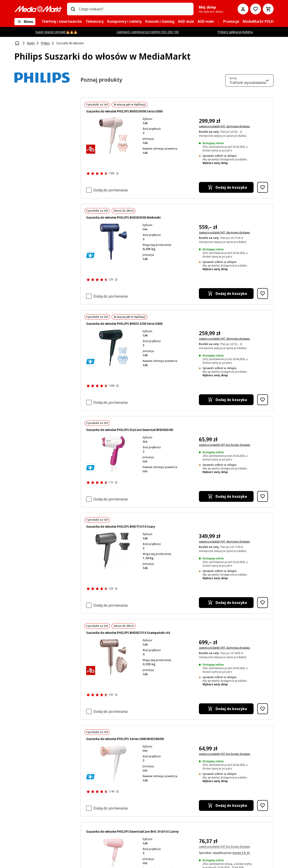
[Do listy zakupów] (256, 9)
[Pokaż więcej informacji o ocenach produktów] (117, 173)
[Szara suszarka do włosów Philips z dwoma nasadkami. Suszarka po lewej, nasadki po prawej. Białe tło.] (114, 551)
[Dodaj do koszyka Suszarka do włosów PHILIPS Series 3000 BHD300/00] (226, 805)
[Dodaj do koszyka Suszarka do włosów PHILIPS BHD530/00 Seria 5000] (226, 187)
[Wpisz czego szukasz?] (73, 9)
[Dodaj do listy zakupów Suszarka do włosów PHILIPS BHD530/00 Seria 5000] (263, 187)
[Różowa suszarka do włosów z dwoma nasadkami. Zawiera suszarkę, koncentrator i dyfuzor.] (114, 135)
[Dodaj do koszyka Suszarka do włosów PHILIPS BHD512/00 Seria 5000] (226, 400)
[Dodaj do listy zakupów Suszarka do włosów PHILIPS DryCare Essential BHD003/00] (263, 496)
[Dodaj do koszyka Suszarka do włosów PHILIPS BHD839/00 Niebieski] (226, 294)
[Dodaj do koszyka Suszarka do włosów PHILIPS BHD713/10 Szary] (226, 603)
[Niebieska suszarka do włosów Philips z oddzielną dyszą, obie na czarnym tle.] (114, 242)
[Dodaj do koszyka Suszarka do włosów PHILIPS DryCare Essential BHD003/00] (226, 496)
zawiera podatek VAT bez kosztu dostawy (225, 445)
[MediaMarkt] (38, 9)
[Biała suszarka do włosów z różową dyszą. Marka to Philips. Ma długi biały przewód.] (114, 763)
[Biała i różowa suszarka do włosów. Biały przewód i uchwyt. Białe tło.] (114, 454)
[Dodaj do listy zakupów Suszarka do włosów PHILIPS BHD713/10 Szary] (263, 603)
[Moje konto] (243, 9)
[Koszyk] (268, 9)
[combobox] (134, 9)
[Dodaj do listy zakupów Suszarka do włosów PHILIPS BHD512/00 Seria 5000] (263, 400)
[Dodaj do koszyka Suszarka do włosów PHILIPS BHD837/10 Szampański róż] (226, 709)
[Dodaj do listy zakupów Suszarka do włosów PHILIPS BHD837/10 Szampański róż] (263, 709)
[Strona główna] (18, 43)
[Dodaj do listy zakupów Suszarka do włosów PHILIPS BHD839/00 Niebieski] (263, 294)
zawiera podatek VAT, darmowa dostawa (224, 126)
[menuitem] (62, 22)
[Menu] (25, 22)
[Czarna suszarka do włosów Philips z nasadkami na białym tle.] (114, 348)
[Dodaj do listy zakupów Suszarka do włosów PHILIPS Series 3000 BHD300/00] (263, 805)
